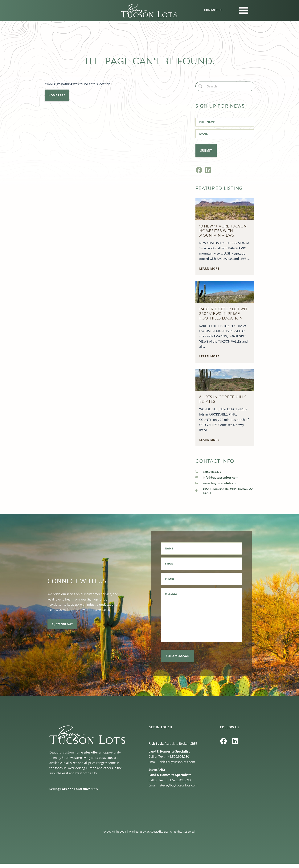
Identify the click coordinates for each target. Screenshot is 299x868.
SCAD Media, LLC (158, 836)
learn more (209, 267)
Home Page (57, 95)
